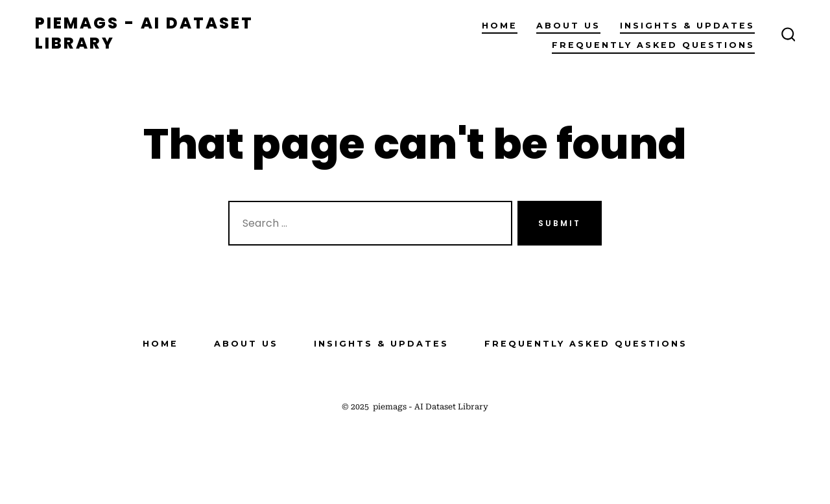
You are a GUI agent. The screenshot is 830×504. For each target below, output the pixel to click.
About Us (568, 26)
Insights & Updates (687, 26)
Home (500, 26)
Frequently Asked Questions (653, 45)
